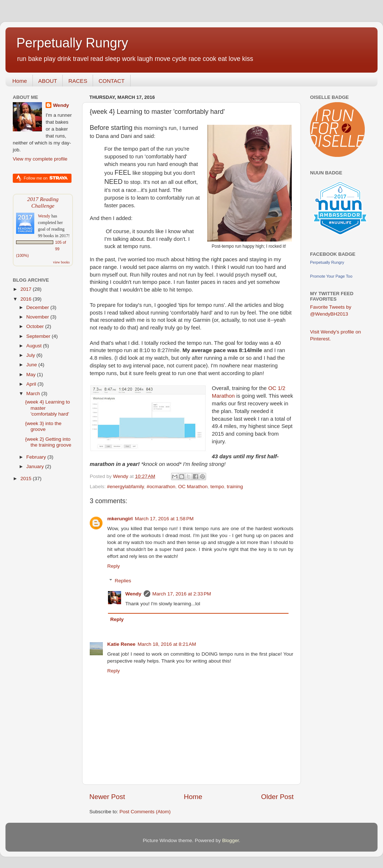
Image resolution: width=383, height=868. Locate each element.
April (32, 384)
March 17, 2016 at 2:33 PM (182, 594)
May (32, 375)
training (235, 487)
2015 (27, 479)
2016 (27, 299)
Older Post (277, 797)
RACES (78, 81)
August (35, 346)
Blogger (231, 840)
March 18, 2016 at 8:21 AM (167, 644)
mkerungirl (120, 519)
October (36, 326)
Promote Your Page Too (331, 276)
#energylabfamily (125, 487)
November (38, 317)
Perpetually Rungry (72, 43)
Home (20, 81)
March (34, 394)
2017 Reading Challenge (43, 202)
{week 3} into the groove (43, 426)
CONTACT (111, 81)
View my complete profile (40, 159)
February (37, 457)
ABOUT (48, 81)
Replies (123, 581)
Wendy (134, 594)
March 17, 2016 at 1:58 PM (164, 519)
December (38, 307)
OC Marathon (193, 487)
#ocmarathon (161, 487)
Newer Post (107, 797)
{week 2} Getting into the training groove (48, 442)
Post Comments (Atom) (145, 812)
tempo (217, 487)
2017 (27, 289)
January (36, 466)
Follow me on (46, 178)
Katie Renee (121, 644)
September (39, 336)
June (32, 365)
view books (61, 262)
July (31, 355)
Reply (114, 566)
